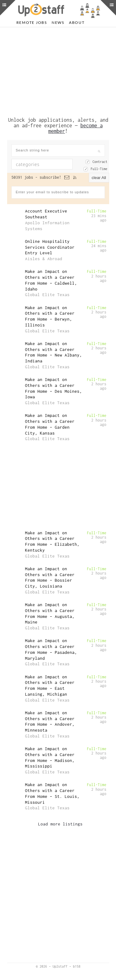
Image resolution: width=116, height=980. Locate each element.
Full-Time (99, 169)
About (77, 22)
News (58, 22)
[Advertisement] (58, 71)
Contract (100, 162)
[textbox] (46, 164)
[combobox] (42, 164)
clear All (99, 178)
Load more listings (60, 824)
